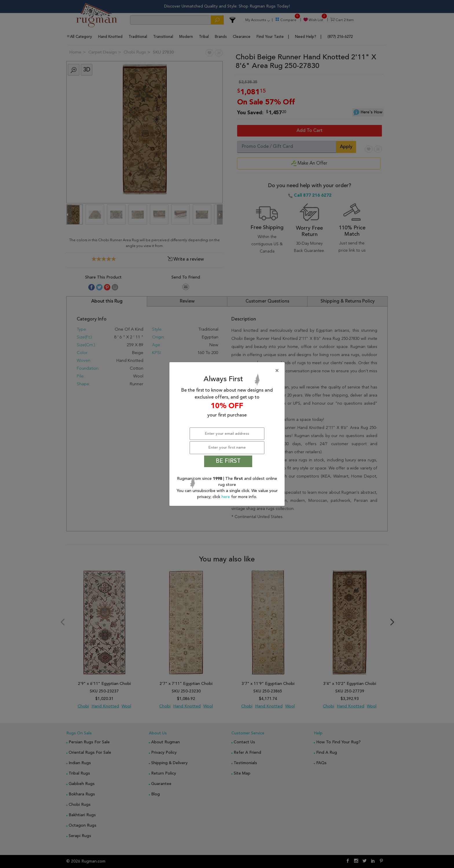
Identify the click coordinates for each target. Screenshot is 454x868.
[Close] (228, 371)
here (226, 497)
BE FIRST (228, 461)
